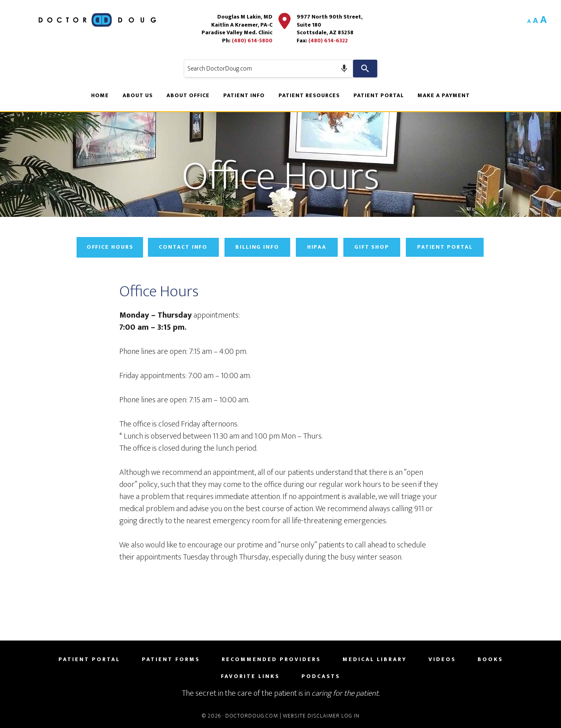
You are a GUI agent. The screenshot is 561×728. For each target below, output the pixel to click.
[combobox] (268, 69)
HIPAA (317, 247)
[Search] (365, 69)
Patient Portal (447, 247)
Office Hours (108, 247)
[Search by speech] (344, 69)
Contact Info (182, 247)
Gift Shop (373, 247)
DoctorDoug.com (252, 716)
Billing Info (257, 247)
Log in (350, 716)
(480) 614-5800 (252, 41)
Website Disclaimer (311, 716)
